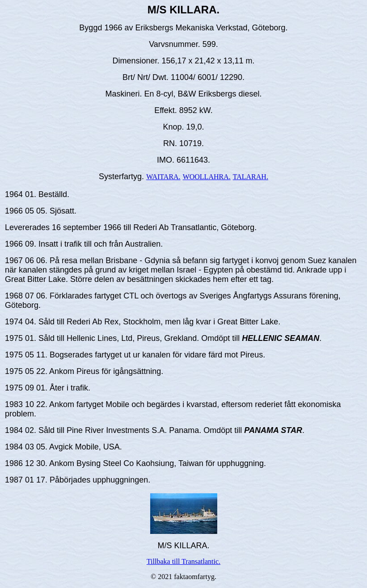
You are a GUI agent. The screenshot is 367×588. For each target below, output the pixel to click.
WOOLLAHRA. (207, 177)
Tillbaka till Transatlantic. (183, 561)
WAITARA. (163, 177)
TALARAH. (251, 177)
